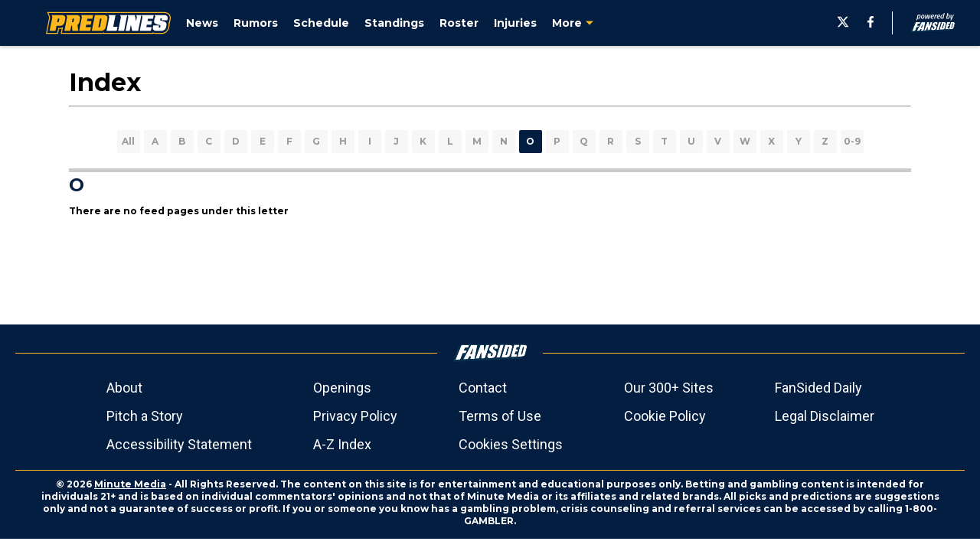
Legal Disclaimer (825, 416)
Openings (342, 388)
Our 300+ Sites (669, 388)
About (124, 388)
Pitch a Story (145, 416)
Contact (483, 388)
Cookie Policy (665, 416)
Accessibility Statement (179, 444)
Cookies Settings (511, 444)
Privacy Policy (355, 416)
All (128, 141)
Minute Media (130, 484)
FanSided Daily (818, 388)
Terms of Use (500, 416)
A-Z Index (342, 444)
